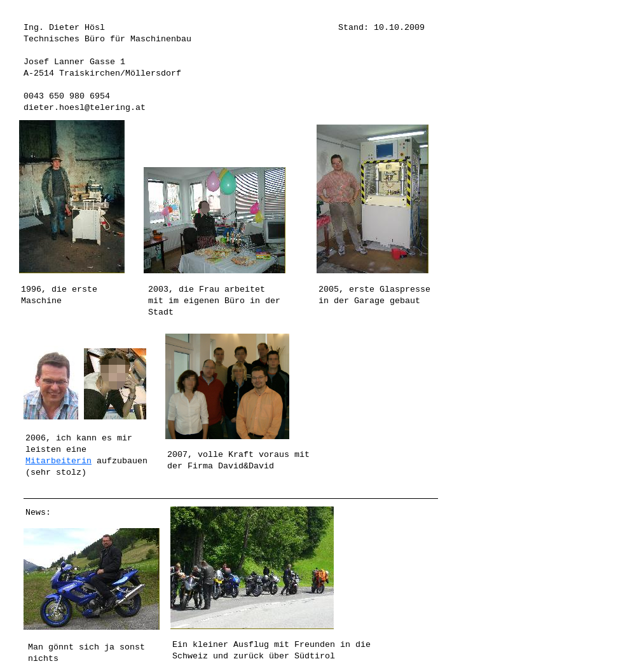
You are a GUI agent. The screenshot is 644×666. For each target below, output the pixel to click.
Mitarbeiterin (58, 461)
